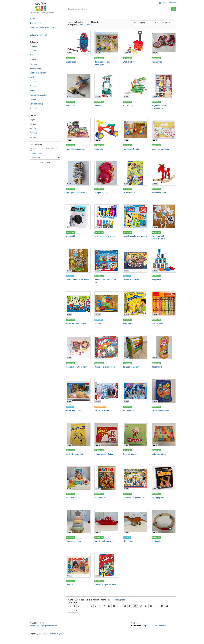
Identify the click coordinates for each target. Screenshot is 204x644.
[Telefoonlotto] (107, 478)
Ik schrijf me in (36, 23)
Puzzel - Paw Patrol (131, 280)
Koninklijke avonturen (75, 149)
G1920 (155, 140)
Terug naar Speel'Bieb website (43, 27)
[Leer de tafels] (164, 304)
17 (146, 606)
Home (163, 3)
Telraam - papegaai (131, 367)
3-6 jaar (33, 128)
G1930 (98, 271)
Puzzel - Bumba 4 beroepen (135, 236)
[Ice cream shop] (78, 478)
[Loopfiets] (107, 130)
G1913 (69, 97)
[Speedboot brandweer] (107, 522)
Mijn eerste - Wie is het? (76, 367)
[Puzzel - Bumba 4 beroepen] (135, 217)
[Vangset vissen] (107, 173)
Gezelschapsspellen (38, 73)
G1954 (98, 532)
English (145, 626)
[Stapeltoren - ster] (78, 522)
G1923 (127, 184)
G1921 (69, 184)
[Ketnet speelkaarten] (164, 391)
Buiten (32, 55)
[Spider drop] (78, 42)
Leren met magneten (160, 149)
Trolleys (33, 99)
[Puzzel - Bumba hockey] (78, 304)
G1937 (69, 358)
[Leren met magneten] (164, 130)
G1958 (98, 576)
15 (135, 606)
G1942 (98, 401)
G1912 (155, 53)
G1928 (155, 227)
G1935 (127, 314)
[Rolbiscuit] (78, 86)
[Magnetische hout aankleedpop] (164, 86)
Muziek (33, 77)
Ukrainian (162, 626)
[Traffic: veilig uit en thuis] (107, 565)
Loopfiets (99, 149)
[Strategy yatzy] (164, 478)
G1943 (127, 401)
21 (167, 606)
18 (151, 606)
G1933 (69, 314)
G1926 (98, 227)
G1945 (69, 445)
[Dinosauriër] (135, 522)
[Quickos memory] (135, 434)
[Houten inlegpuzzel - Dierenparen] (107, 42)
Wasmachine (71, 236)
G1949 (69, 489)
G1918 (98, 140)
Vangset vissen (101, 193)
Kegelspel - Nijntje (131, 149)
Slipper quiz (157, 367)
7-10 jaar (33, 133)
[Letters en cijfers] (164, 434)
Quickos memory (130, 454)
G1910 (98, 53)
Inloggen (173, 3)
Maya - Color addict (74, 454)
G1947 (127, 445)
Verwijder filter (45, 162)
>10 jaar (33, 137)
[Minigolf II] (107, 304)
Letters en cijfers (159, 454)
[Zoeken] (174, 9)
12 (120, 606)
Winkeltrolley (129, 62)
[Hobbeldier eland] (164, 173)
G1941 (69, 401)
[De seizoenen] (135, 173)
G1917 (69, 140)
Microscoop (128, 106)
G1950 (98, 489)
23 (76, 610)
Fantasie (33, 64)
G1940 (155, 358)
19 (157, 606)
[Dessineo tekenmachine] (107, 347)
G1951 (127, 489)
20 (162, 606)
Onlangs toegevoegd (38, 35)
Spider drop (71, 62)
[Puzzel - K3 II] (135, 391)
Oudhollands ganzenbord (134, 498)
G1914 (98, 97)
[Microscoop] (135, 86)
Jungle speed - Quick (104, 454)
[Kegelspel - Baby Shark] (107, 217)
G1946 (98, 445)
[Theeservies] (164, 42)
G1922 (98, 184)
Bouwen (33, 51)
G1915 (127, 97)
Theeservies (157, 62)
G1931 (127, 271)
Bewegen (34, 46)
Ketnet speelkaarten (160, 410)
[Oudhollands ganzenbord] (135, 478)
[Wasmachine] (78, 217)
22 (71, 610)
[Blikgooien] (164, 260)
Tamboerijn (156, 541)
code (123, 600)
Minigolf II (99, 323)
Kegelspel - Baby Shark (105, 236)
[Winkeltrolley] (135, 42)
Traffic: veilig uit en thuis (105, 585)
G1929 (69, 271)
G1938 (98, 358)
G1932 (155, 271)
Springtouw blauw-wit (75, 193)
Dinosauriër (128, 541)
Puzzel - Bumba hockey (76, 323)
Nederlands (136, 626)
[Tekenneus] (135, 304)
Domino (69, 585)
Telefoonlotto (100, 498)
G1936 (155, 314)
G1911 (127, 53)
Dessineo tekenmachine (105, 367)
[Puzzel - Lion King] (78, 391)
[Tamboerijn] (164, 522)
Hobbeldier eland (159, 193)
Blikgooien (156, 280)
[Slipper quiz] (164, 347)
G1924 (155, 184)
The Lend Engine (55, 634)
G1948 (155, 445)
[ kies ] (32, 153)
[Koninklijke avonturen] (78, 130)
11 (114, 606)
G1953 (69, 532)
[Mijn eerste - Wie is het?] (78, 347)
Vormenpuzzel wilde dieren (78, 280)
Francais (153, 626)
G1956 (155, 532)
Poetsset (98, 106)
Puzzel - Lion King (74, 410)
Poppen (33, 82)
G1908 (69, 53)
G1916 (155, 97)
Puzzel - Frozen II (102, 410)
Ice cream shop (73, 498)
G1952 (155, 489)
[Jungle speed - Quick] (107, 434)
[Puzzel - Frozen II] (107, 391)
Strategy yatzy (158, 498)
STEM (32, 91)
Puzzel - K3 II (129, 410)
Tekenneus (128, 323)
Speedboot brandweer (104, 541)
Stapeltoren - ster (73, 541)
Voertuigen (34, 108)
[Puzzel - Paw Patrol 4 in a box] (107, 260)
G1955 (127, 532)
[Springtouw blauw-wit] (78, 173)
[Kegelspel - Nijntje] (135, 130)
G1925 (69, 227)
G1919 (127, 140)
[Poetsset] (107, 86)
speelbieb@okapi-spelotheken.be (43, 626)
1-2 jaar (33, 124)
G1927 (127, 227)
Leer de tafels (157, 323)
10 (109, 606)
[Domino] (78, 565)
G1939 (127, 358)
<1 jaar (33, 120)
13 (125, 606)
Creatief (33, 60)
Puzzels (33, 86)
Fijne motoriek (36, 68)
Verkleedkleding (36, 104)
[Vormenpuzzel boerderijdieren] (164, 217)
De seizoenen (129, 193)
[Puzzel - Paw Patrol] (135, 260)
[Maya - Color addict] (78, 434)
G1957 (69, 576)
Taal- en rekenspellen (38, 95)
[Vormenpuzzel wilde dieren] (78, 260)
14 (130, 606)
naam (118, 600)
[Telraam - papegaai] (135, 347)
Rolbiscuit (70, 106)
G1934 (98, 314)
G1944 (155, 401)
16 (141, 606)
